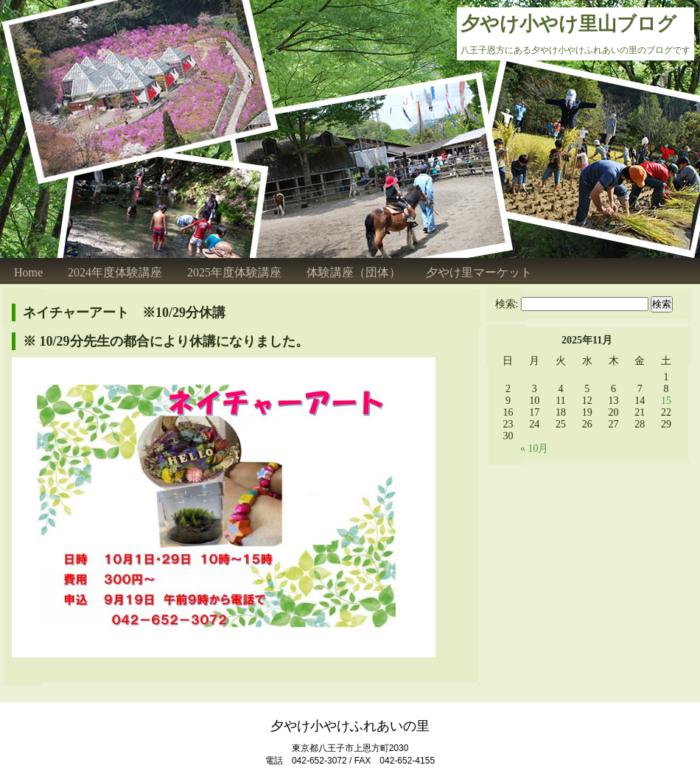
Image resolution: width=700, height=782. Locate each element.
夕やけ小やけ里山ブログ (568, 24)
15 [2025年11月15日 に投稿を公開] (666, 401)
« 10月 (535, 448)
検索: (507, 304)
